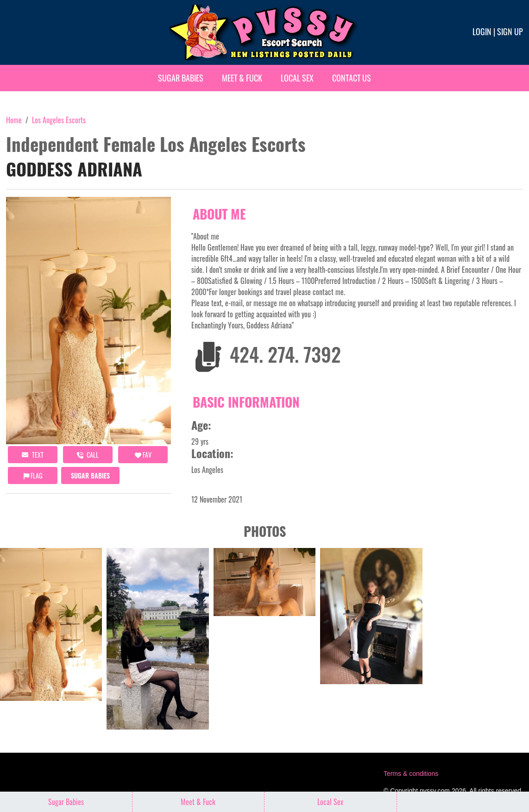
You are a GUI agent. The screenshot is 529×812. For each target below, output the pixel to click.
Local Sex (297, 78)
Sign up (510, 31)
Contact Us (352, 78)
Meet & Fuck (242, 78)
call (88, 455)
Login (482, 31)
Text (33, 455)
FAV (143, 455)
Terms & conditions (411, 774)
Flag (33, 475)
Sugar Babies (181, 78)
